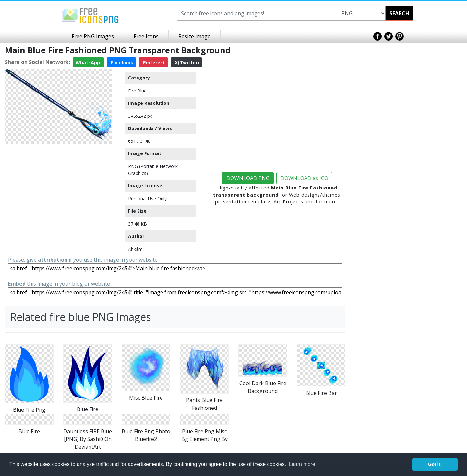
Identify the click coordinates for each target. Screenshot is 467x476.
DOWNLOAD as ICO (304, 178)
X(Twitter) (186, 62)
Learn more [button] (302, 464)
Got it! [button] (435, 464)
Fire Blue (137, 91)
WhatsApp (88, 62)
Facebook (121, 62)
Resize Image (194, 36)
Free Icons (146, 36)
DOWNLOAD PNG (248, 178)
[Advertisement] (58, 187)
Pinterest (153, 62)
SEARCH (399, 13)
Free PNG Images (93, 36)
